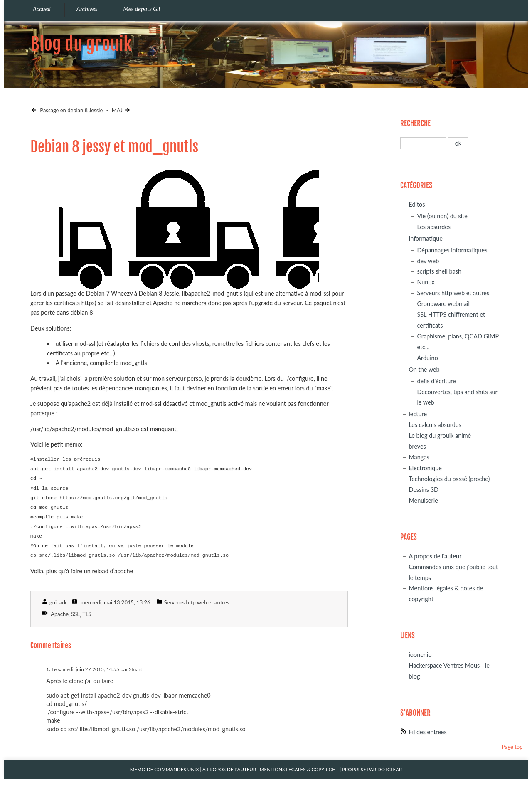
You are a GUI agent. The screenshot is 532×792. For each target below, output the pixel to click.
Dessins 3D (424, 490)
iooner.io (420, 655)
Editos (417, 204)
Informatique (425, 238)
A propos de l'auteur (435, 556)
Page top (512, 747)
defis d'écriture (436, 381)
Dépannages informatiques (452, 250)
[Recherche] (423, 143)
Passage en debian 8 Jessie (71, 110)
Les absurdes (434, 227)
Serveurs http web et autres (197, 602)
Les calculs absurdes (435, 425)
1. (48, 669)
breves (417, 446)
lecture (418, 414)
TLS (87, 614)
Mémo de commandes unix (165, 769)
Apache (60, 614)
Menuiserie (423, 500)
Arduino (427, 358)
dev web (428, 261)
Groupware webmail (443, 304)
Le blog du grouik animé (440, 435)
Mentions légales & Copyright (299, 769)
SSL (75, 614)
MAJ (117, 110)
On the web (424, 369)
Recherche (415, 123)
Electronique (425, 468)
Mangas (419, 457)
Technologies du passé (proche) (449, 479)
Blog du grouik (81, 44)
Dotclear (390, 769)
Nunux (426, 282)
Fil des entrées (427, 732)
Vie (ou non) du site (442, 216)
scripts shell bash (439, 271)
